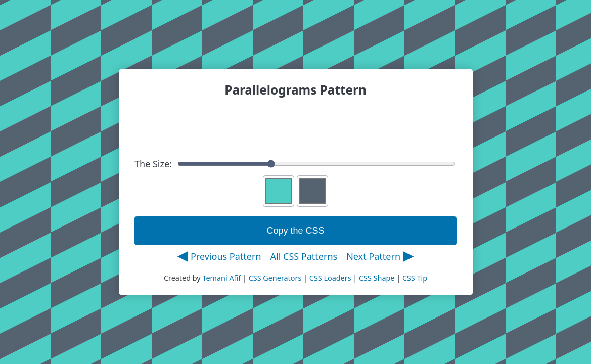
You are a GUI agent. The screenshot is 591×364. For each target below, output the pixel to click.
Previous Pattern (226, 256)
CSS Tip (415, 278)
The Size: (295, 164)
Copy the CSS (295, 231)
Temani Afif (221, 278)
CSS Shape (377, 278)
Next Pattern (373, 256)
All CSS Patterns (304, 256)
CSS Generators (275, 278)
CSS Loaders (330, 278)
